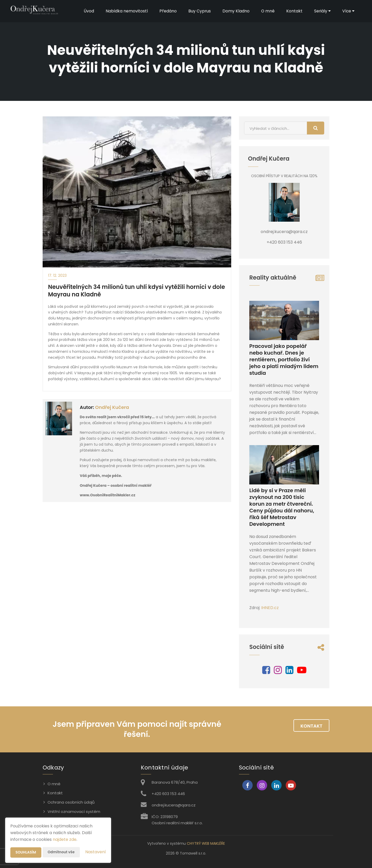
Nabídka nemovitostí (124, 11)
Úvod (86, 11)
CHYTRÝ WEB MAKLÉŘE (206, 843)
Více (347, 11)
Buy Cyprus (197, 11)
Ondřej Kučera (112, 407)
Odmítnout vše (62, 852)
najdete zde (65, 839)
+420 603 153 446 (168, 794)
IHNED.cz (270, 608)
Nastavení (96, 852)
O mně (266, 11)
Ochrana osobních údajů (71, 802)
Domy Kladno (234, 11)
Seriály (321, 11)
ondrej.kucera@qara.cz (174, 805)
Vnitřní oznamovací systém (74, 811)
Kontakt (293, 11)
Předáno (166, 11)
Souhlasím (26, 852)
